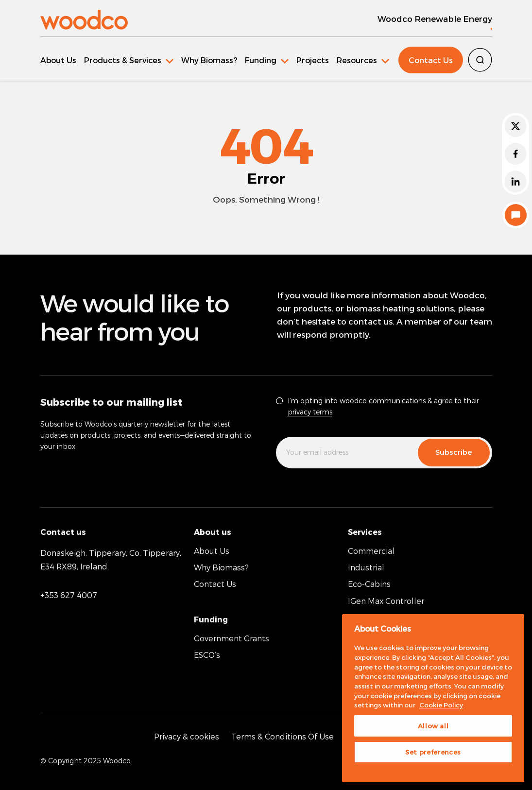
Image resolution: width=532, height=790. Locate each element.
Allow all (433, 726)
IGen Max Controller (386, 601)
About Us (58, 60)
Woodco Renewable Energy (435, 18)
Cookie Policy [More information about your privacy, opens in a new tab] (441, 705)
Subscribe (454, 452)
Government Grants (232, 638)
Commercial (371, 551)
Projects (313, 60)
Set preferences (433, 752)
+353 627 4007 (69, 595)
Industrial (366, 567)
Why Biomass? (209, 60)
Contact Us (431, 60)
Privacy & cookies (187, 736)
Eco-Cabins (369, 584)
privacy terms (310, 412)
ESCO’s (207, 655)
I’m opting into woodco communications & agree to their (383, 406)
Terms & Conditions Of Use (283, 736)
